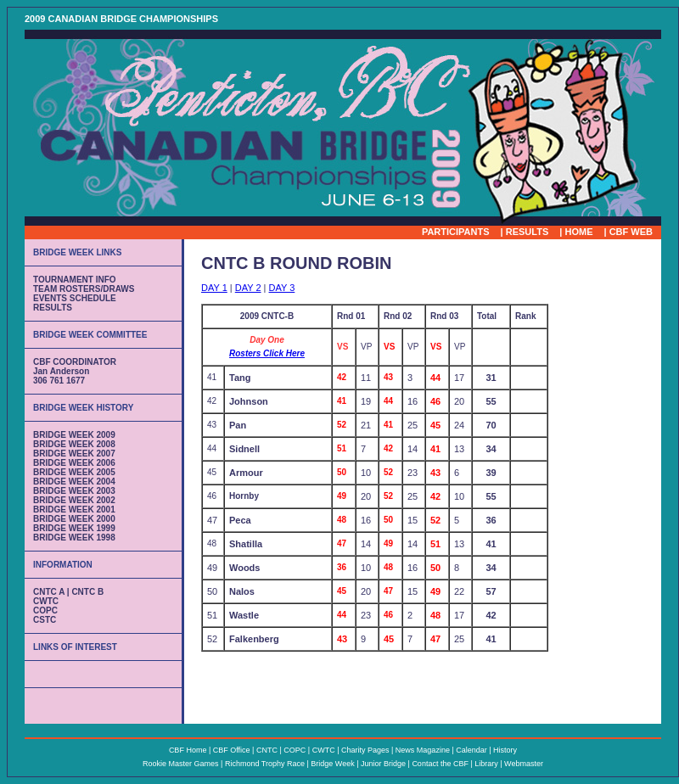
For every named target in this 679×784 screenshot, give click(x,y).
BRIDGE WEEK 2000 (74, 519)
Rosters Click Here (267, 353)
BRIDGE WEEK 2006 (74, 463)
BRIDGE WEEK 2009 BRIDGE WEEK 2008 (74, 440)
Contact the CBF (440, 764)
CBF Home (188, 750)
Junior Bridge (383, 764)
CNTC (267, 750)
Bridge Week (334, 764)
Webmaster (524, 764)
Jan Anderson (61, 371)
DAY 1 (214, 288)
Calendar (471, 750)
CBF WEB (631, 232)
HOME (578, 232)
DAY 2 (248, 288)
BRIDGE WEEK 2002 (74, 500)
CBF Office (232, 750)
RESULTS (527, 232)
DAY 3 (282, 288)
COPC (45, 610)
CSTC (45, 620)
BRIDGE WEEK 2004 (74, 482)
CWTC (46, 601)
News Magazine (423, 750)
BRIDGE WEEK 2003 (74, 491)
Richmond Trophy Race (265, 764)
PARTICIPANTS (456, 232)
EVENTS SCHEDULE (75, 298)
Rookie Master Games (181, 764)
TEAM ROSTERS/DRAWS (84, 289)
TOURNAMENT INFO (75, 280)
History (505, 750)
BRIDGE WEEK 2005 (74, 472)
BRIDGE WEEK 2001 (74, 510)
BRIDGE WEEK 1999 (74, 528)
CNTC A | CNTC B (68, 592)
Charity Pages (365, 750)
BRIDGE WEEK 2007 (74, 454)
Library (486, 764)
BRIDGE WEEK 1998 (74, 538)
